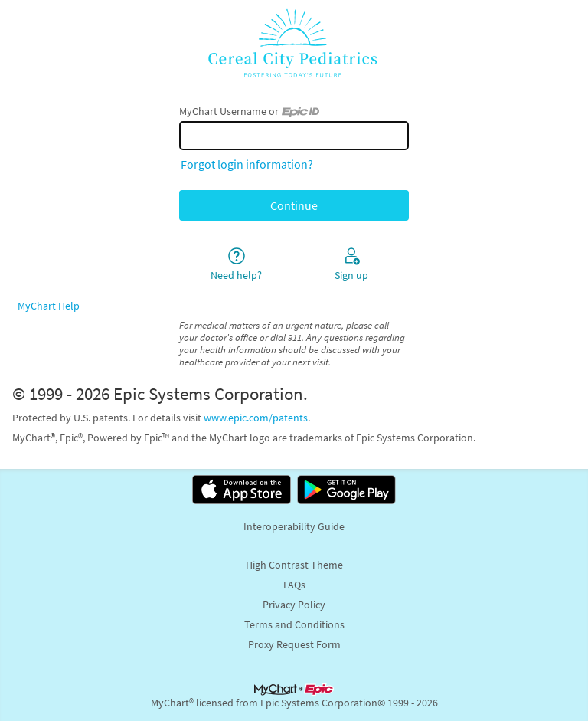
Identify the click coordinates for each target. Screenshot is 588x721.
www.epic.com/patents (256, 418)
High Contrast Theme (294, 565)
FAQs (294, 585)
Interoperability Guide (294, 526)
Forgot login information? (247, 164)
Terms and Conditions (294, 624)
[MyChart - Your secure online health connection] (294, 43)
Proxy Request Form (294, 644)
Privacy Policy (294, 605)
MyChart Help (49, 306)
